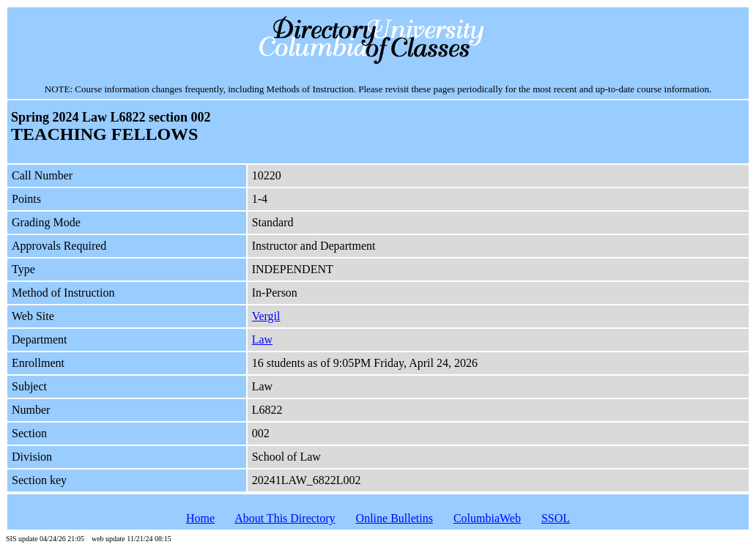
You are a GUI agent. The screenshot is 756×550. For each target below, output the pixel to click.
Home (200, 518)
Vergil (266, 316)
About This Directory (285, 518)
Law (262, 339)
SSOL (556, 518)
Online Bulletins (394, 518)
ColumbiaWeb (487, 518)
